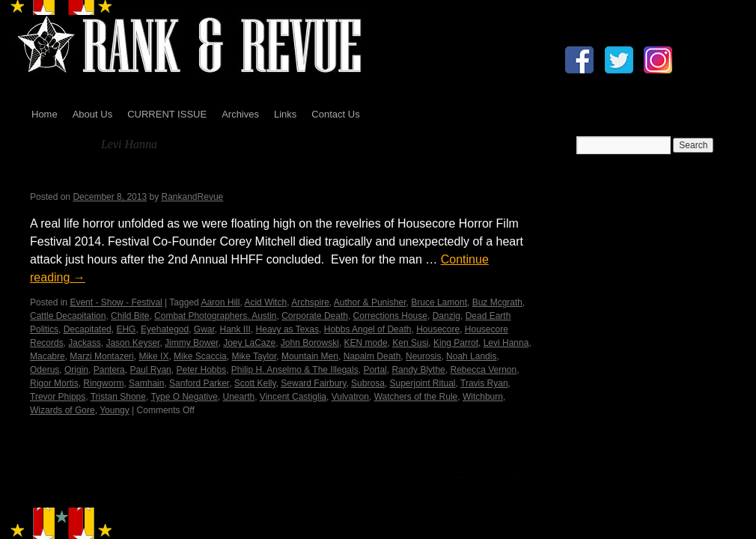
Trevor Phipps (58, 397)
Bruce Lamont (439, 302)
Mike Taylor (254, 356)
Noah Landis (471, 356)
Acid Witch (265, 302)
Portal (375, 370)
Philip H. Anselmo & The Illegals (295, 370)
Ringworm (103, 383)
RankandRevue (193, 197)
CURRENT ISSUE (167, 114)
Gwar (204, 329)
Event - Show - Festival (116, 302)
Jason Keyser (132, 343)
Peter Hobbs (201, 370)
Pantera (109, 370)
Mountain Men (310, 356)
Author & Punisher (370, 302)
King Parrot (456, 343)
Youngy (115, 410)
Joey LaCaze (249, 343)
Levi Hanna (506, 343)
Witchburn (483, 397)
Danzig (446, 316)
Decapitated (88, 329)
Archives (240, 114)
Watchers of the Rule (416, 397)
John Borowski (310, 343)
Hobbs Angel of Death (368, 329)
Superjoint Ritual (422, 383)
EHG (126, 329)
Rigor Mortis (54, 383)
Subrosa (368, 383)
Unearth (238, 397)
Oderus (45, 370)
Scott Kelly (255, 383)
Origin (76, 370)
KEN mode (366, 343)
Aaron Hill (220, 302)
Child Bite (130, 316)
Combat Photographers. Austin (215, 316)
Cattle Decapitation (68, 316)
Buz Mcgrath (497, 302)
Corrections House (390, 316)
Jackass (84, 343)
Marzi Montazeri (101, 356)
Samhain (146, 383)
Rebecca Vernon (483, 370)
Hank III (235, 329)
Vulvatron (350, 397)
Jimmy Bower (191, 343)
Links (285, 114)
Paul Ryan (150, 370)
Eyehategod (165, 329)
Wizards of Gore (63, 410)
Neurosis (423, 356)
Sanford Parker (199, 383)
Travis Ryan (484, 383)
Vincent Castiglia (293, 397)
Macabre (48, 356)
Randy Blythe (418, 370)
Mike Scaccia (200, 356)
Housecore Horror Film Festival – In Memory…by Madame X (253, 178)
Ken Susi (410, 343)
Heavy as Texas (288, 329)
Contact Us (335, 114)
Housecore (438, 329)
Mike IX (153, 356)
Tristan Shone (118, 397)
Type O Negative (184, 397)
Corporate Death (315, 316)
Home (45, 114)
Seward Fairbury (313, 383)
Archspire (310, 302)
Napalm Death (372, 356)
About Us (92, 114)
